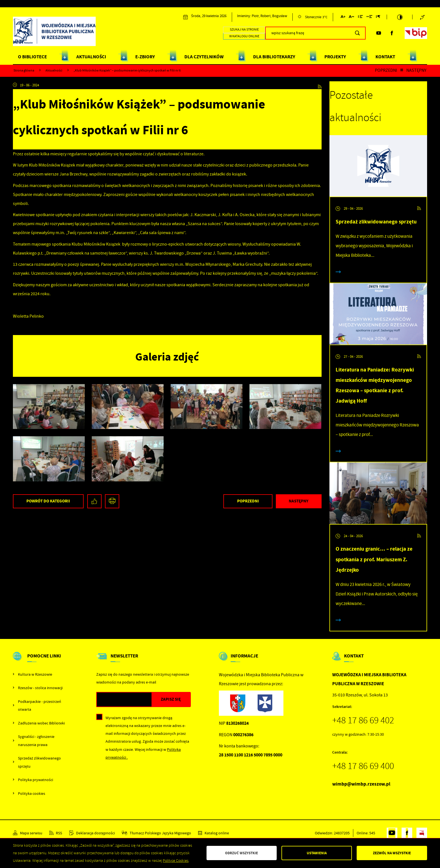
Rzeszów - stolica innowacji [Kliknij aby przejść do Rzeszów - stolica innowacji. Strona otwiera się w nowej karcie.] (40, 688)
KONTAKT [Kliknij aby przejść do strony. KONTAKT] (385, 57)
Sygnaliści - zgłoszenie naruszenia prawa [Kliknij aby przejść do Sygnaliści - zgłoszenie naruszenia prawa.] (36, 740)
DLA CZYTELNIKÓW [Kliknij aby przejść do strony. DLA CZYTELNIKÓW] (204, 57)
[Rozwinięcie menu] (41, 661)
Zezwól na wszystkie (392, 853)
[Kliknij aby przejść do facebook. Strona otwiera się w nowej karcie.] (392, 33)
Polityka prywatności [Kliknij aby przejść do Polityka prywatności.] (35, 780)
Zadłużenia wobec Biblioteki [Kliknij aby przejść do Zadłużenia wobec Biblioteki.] (41, 723)
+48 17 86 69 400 (363, 766)
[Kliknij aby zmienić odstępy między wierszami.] (360, 18)
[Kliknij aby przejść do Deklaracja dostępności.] (92, 833)
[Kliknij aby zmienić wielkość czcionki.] (343, 18)
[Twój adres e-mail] (124, 700)
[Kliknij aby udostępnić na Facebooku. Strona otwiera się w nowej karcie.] (94, 501)
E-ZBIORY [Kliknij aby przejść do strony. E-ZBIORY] (145, 57)
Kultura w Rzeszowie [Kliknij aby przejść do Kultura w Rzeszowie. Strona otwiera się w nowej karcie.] (35, 674)
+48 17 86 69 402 (363, 720)
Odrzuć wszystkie (241, 853)
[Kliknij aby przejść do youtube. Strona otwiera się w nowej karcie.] (379, 33)
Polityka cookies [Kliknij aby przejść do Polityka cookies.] (32, 793)
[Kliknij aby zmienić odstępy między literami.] (351, 18)
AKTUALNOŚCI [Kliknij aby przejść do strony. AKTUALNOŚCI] (91, 57)
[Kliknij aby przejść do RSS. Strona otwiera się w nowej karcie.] (320, 85)
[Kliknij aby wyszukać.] (357, 33)
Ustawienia (317, 853)
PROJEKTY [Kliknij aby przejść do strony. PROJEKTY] (335, 57)
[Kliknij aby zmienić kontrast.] (400, 17)
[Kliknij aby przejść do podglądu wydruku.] (112, 501)
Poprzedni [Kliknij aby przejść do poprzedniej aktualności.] (386, 70)
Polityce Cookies (176, 861)
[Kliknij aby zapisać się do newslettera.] (171, 700)
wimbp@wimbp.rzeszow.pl (361, 784)
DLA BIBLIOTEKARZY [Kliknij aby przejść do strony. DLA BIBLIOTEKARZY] (274, 57)
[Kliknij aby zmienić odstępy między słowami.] (369, 18)
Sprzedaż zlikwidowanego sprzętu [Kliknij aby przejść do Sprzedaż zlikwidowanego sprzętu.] (39, 762)
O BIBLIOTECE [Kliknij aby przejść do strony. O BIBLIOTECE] (32, 57)
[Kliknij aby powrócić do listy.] (402, 71)
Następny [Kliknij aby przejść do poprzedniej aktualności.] (416, 70)
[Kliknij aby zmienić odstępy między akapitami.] (378, 18)
